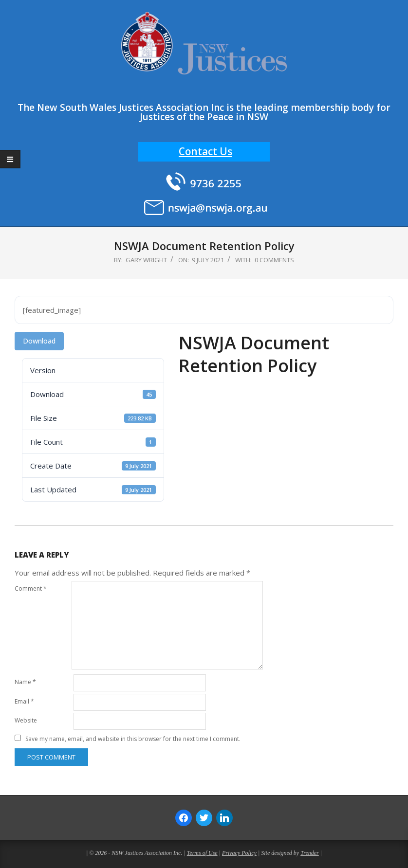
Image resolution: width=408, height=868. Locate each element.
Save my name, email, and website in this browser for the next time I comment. (133, 739)
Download (39, 341)
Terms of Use (202, 853)
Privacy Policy (239, 853)
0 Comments (274, 260)
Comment (31, 588)
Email (24, 701)
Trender (310, 853)
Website (26, 720)
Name (25, 682)
